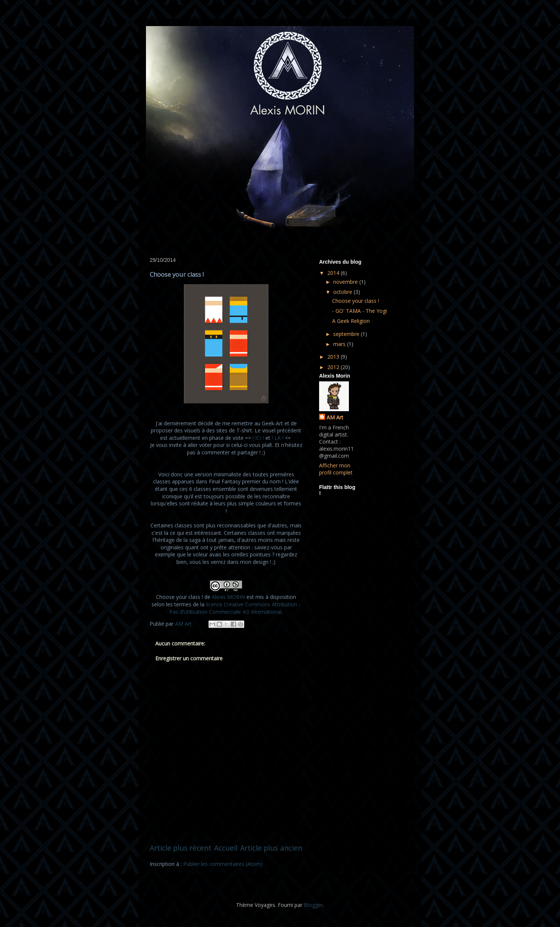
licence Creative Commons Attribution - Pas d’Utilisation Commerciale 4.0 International (235, 608)
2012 (334, 367)
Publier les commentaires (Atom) (223, 864)
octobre (343, 292)
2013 (334, 357)
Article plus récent (181, 848)
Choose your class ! (356, 301)
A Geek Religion (351, 321)
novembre (346, 282)
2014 (334, 273)
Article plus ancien (271, 848)
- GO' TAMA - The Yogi (359, 311)
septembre (347, 334)
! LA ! (278, 438)
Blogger (313, 905)
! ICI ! (258, 438)
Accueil (226, 848)
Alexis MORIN (228, 597)
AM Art (335, 417)
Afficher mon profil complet (336, 469)
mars (340, 344)
